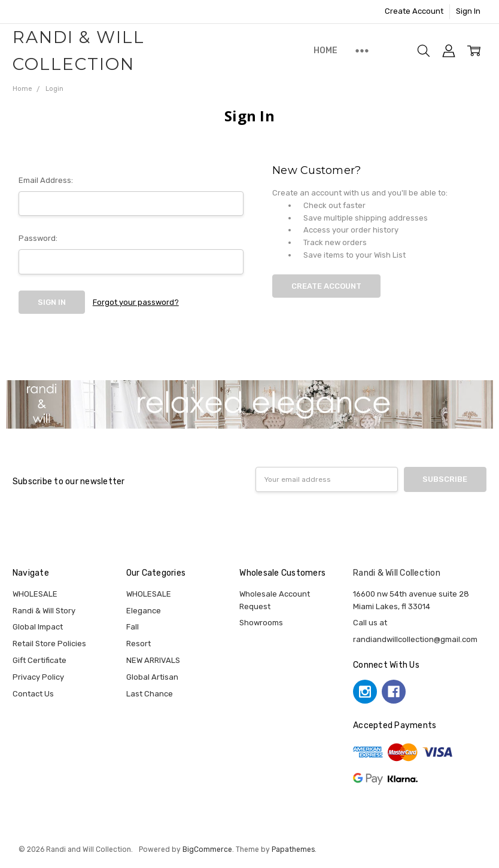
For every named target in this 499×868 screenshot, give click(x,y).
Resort (139, 644)
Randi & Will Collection (397, 573)
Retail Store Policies (49, 644)
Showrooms (261, 623)
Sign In (468, 11)
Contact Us (33, 694)
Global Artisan (152, 677)
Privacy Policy (38, 677)
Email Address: (46, 180)
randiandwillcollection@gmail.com (415, 639)
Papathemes (293, 849)
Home (325, 51)
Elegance (144, 611)
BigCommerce (207, 849)
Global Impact (38, 627)
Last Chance (150, 694)
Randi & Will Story (44, 611)
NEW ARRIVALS (153, 660)
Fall (133, 627)
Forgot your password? (136, 302)
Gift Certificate (39, 660)
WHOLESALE (35, 594)
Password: (38, 238)
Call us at (370, 623)
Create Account (414, 11)
